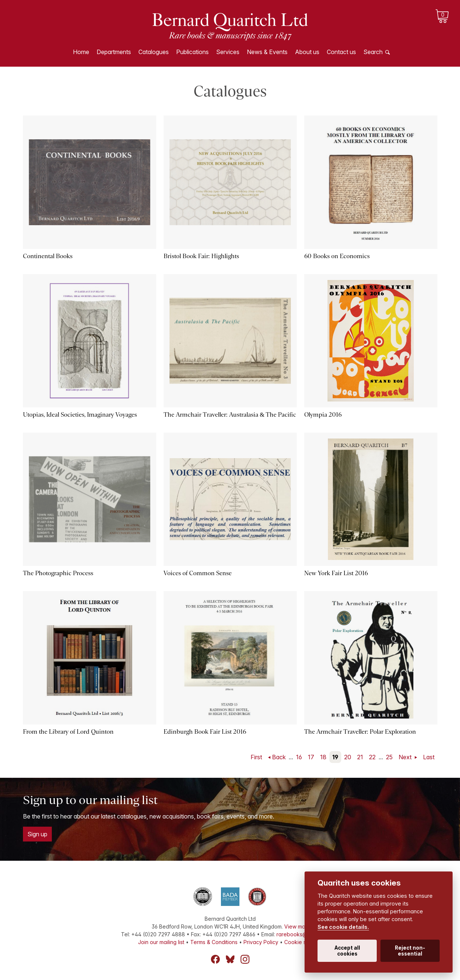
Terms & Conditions (214, 942)
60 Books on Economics (337, 256)
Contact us (341, 52)
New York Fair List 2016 (336, 573)
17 (311, 757)
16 (299, 757)
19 (335, 757)
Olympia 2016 (323, 415)
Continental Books (48, 256)
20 (348, 757)
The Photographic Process (58, 573)
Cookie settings (303, 942)
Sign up (37, 834)
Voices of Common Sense (198, 573)
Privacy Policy (261, 942)
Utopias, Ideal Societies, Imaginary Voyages (80, 415)
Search (373, 52)
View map (296, 926)
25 (389, 757)
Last (429, 757)
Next (406, 757)
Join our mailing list (161, 942)
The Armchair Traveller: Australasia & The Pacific (230, 415)
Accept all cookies (347, 951)
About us (307, 52)
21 (360, 757)
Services (228, 52)
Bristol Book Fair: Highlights (201, 256)
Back (279, 757)
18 (323, 757)
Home (81, 52)
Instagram (245, 959)
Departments (114, 52)
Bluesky (230, 959)
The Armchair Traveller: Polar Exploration (360, 732)
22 (372, 757)
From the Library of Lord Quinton (68, 732)
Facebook (215, 959)
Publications (192, 52)
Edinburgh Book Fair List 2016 (205, 732)
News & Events (267, 52)
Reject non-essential (410, 951)
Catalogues (154, 52)
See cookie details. (343, 927)
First (256, 757)
